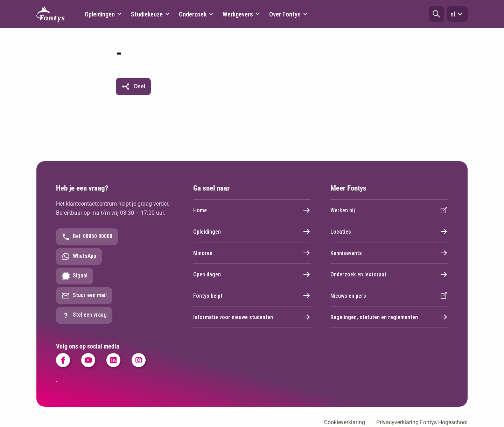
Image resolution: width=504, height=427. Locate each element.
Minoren (252, 253)
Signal (75, 276)
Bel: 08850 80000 (87, 237)
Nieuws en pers (389, 296)
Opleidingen (252, 232)
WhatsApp (79, 256)
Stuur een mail (84, 296)
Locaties (389, 232)
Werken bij (389, 210)
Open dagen (252, 274)
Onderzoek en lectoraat (389, 274)
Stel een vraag (84, 315)
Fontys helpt (252, 296)
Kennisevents (389, 253)
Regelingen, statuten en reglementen (389, 317)
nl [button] (457, 14)
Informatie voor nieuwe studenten (252, 317)
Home (252, 210)
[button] (436, 14)
